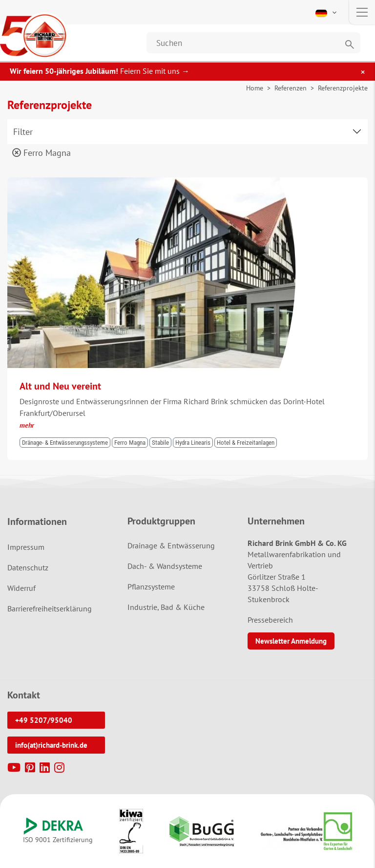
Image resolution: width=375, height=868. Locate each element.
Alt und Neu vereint (60, 386)
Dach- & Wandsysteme (165, 566)
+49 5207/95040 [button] (44, 720)
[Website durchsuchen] (253, 43)
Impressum (26, 547)
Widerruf (21, 588)
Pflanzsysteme (151, 586)
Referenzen (291, 88)
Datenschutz (28, 567)
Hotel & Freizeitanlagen (246, 443)
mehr (27, 425)
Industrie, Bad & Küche (166, 607)
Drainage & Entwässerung (171, 545)
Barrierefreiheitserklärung (50, 608)
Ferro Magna (42, 153)
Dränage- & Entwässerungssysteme (65, 443)
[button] (327, 12)
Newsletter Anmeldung (291, 641)
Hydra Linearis (193, 443)
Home (255, 88)
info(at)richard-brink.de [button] (51, 745)
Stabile (160, 443)
